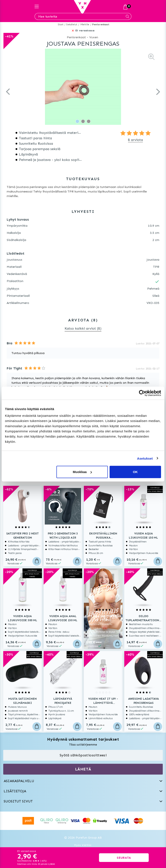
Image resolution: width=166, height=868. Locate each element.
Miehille (85, 25)
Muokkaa (82, 472)
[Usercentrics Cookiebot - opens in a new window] (142, 393)
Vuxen (94, 37)
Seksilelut (72, 25)
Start (61, 25)
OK (135, 472)
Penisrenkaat (101, 25)
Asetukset (145, 458)
